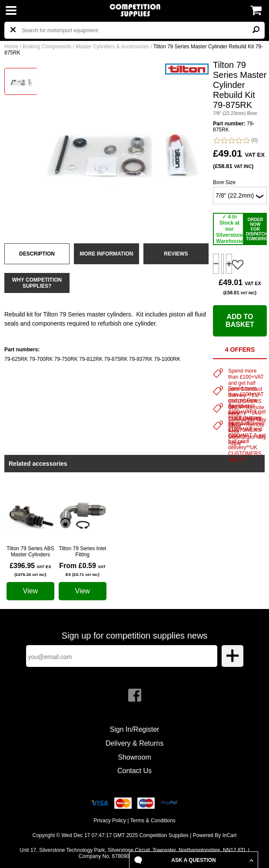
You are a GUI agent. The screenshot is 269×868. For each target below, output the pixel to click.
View (30, 591)
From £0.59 (82, 569)
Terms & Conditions (153, 821)
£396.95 (30, 569)
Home (11, 47)
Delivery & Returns (134, 743)
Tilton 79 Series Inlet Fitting (82, 552)
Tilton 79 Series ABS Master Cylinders (30, 552)
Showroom (134, 757)
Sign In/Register (135, 729)
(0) (235, 140)
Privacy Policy (110, 821)
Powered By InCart (215, 835)
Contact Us (134, 771)
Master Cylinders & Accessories (112, 47)
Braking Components (47, 47)
